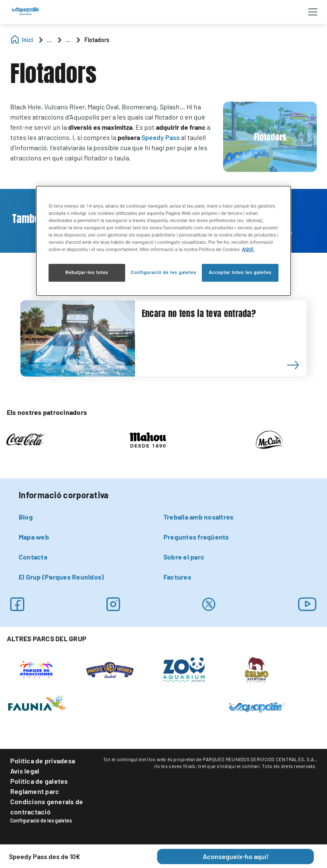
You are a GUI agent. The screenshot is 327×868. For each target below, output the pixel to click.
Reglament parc (35, 791)
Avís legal (25, 771)
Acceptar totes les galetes (240, 273)
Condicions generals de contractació (47, 807)
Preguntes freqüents (196, 537)
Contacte (33, 557)
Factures (177, 577)
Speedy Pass (161, 137)
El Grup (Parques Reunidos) (61, 577)
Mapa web (34, 537)
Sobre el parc (184, 557)
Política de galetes (39, 781)
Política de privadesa (43, 761)
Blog (26, 517)
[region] (163, 241)
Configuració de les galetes (41, 820)
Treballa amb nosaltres (198, 517)
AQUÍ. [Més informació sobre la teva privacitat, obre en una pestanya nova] (248, 250)
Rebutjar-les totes (87, 273)
